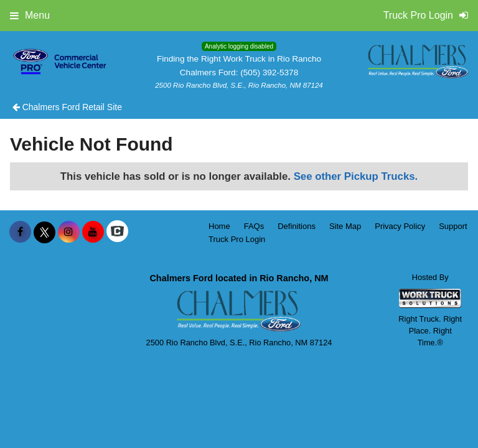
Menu (30, 15)
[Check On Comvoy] (117, 232)
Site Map (345, 226)
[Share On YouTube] (93, 232)
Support (453, 226)
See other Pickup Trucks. (356, 176)
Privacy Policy (400, 226)
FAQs (254, 226)
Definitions (297, 226)
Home (219, 226)
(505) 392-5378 (269, 72)
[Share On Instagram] (69, 232)
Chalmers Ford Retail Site (67, 107)
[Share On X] (45, 232)
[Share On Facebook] (20, 232)
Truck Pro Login (237, 239)
